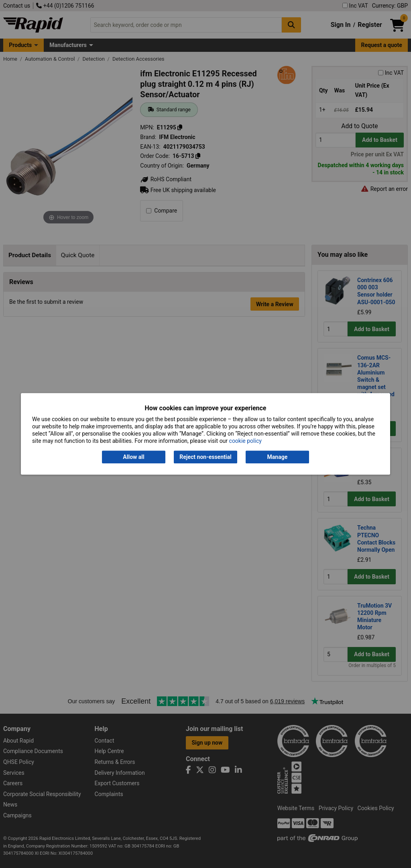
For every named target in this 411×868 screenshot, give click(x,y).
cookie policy (245, 441)
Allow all (133, 457)
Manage (278, 457)
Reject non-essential (205, 457)
